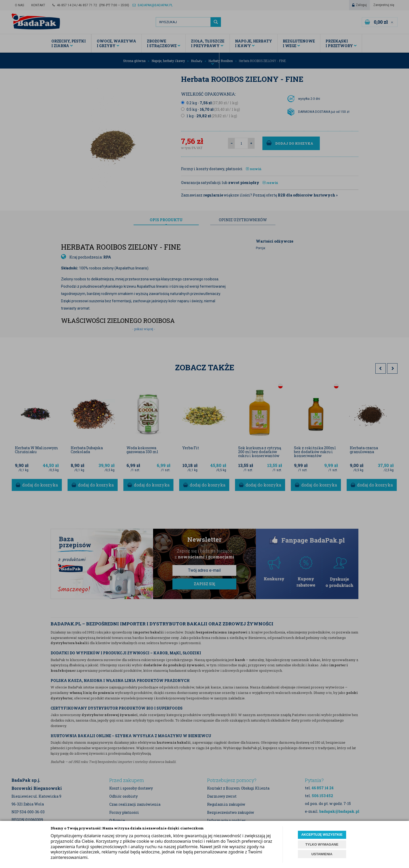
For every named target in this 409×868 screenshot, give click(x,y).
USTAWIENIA (322, 854)
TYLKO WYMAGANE (322, 844)
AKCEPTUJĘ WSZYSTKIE (322, 835)
